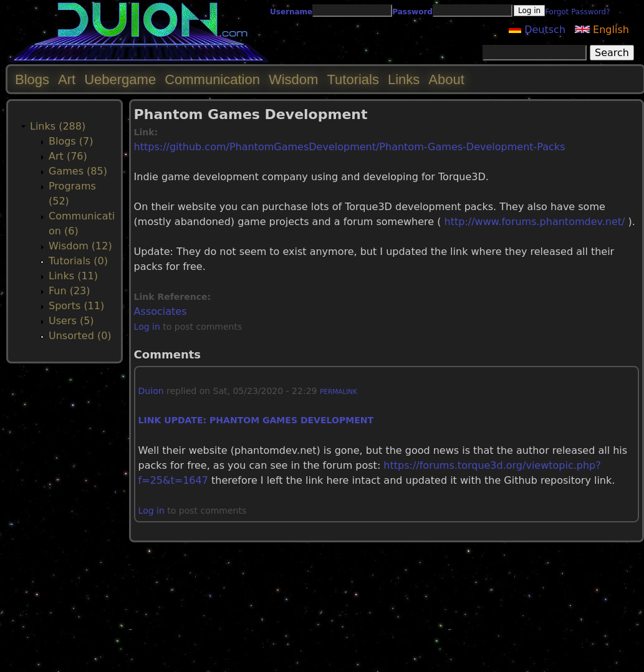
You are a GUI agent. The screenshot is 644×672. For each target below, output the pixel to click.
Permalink (339, 391)
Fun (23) (70, 291)
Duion (151, 391)
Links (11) (73, 276)
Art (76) (68, 156)
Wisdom (293, 79)
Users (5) (71, 321)
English (602, 30)
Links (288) (58, 126)
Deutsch (537, 30)
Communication (212, 79)
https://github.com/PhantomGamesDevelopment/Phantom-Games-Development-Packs (350, 147)
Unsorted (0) (80, 336)
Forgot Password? (577, 12)
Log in (147, 327)
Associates (161, 311)
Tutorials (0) (78, 261)
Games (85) (78, 171)
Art (67, 79)
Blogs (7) (71, 141)
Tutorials (353, 79)
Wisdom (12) (80, 246)
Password (412, 12)
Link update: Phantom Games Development (256, 420)
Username (291, 12)
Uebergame (120, 79)
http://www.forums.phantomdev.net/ (535, 222)
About (446, 79)
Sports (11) (76, 306)
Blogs (32, 79)
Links (404, 79)
